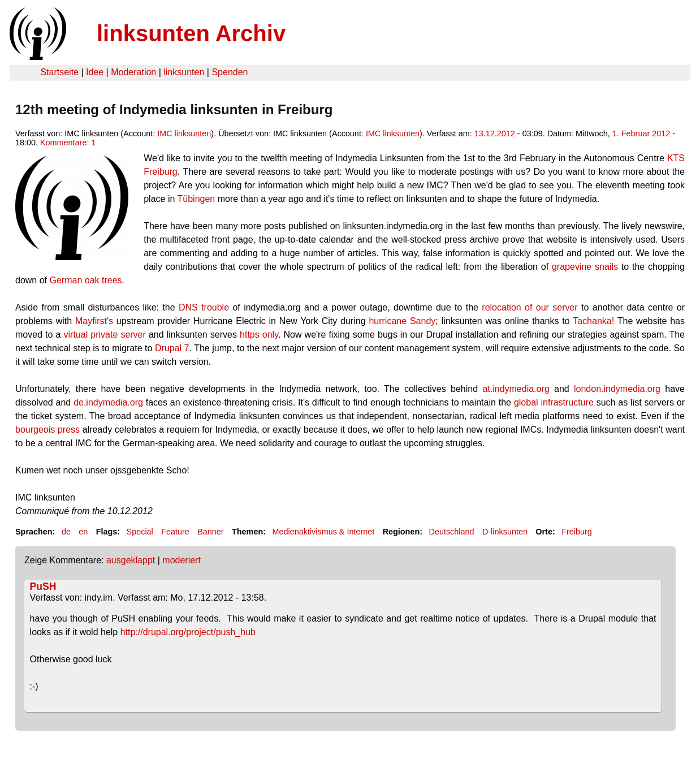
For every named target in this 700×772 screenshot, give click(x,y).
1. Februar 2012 (641, 133)
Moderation (133, 72)
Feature (175, 532)
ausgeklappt (131, 560)
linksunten (184, 72)
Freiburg (577, 532)
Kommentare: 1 (68, 143)
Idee (95, 72)
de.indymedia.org (108, 402)
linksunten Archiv (191, 33)
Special (140, 532)
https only (259, 335)
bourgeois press (47, 430)
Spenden (230, 72)
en (83, 532)
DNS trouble (204, 307)
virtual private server (105, 335)
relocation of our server (530, 307)
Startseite (59, 72)
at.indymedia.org (516, 389)
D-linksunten (505, 532)
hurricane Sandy (402, 321)
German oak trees (85, 280)
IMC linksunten (184, 133)
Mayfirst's (94, 321)
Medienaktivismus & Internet (323, 532)
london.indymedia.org (617, 389)
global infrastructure (554, 402)
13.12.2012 (495, 133)
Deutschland (452, 532)
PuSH (43, 586)
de (66, 532)
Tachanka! (593, 321)
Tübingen (196, 199)
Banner (210, 532)
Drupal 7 (172, 348)
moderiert (182, 560)
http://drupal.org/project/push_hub (188, 632)
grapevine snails (585, 267)
